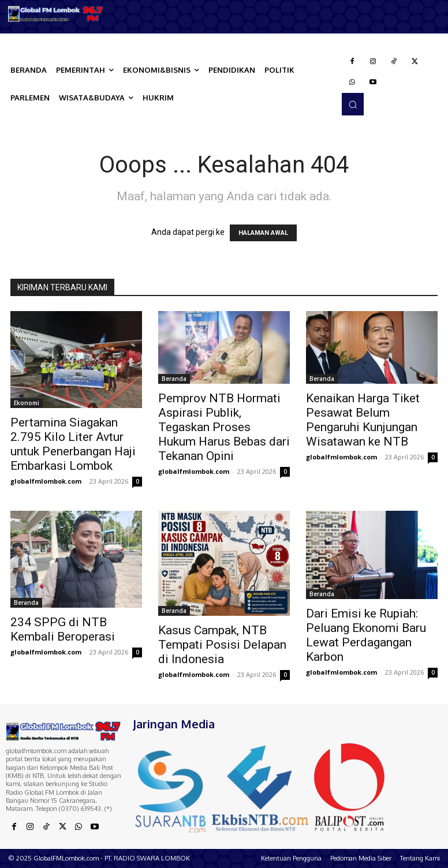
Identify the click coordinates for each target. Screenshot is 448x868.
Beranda (174, 379)
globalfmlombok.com (46, 481)
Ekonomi (27, 403)
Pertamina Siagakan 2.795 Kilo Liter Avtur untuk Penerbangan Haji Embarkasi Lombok (73, 444)
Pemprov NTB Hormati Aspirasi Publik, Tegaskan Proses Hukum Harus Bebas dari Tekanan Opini (224, 427)
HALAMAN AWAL (263, 233)
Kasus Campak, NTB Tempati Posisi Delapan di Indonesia (222, 645)
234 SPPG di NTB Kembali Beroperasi (63, 629)
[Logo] (56, 14)
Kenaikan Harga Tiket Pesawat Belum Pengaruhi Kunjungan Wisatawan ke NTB (363, 420)
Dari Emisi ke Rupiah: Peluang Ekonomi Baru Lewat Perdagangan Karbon (366, 635)
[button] (353, 104)
